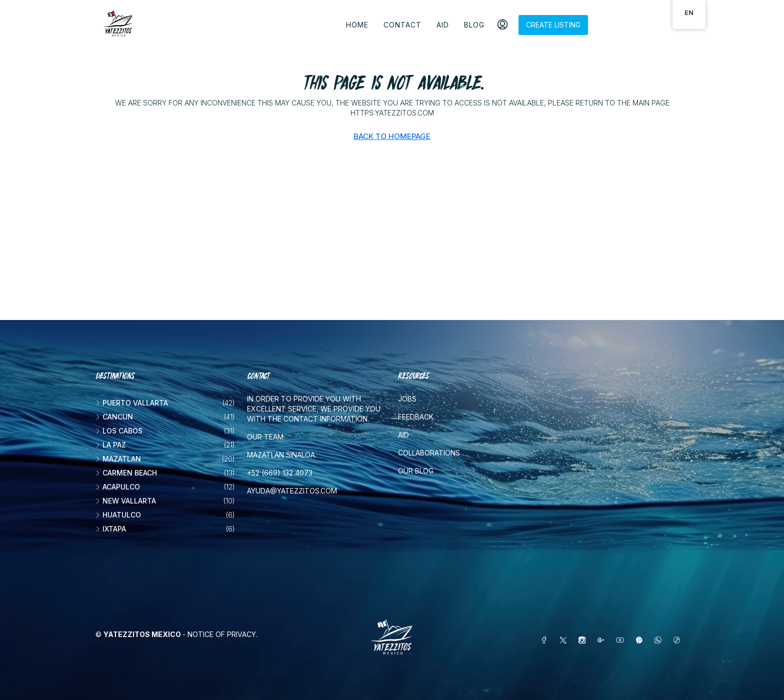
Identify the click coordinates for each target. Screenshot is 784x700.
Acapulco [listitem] (118, 487)
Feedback (416, 417)
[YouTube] (622, 640)
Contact (402, 25)
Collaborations (429, 453)
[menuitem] (502, 25)
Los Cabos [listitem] (119, 431)
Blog (474, 25)
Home (357, 25)
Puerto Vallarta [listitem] (132, 403)
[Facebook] (546, 640)
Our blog (416, 471)
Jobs (407, 399)
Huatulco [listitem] (118, 515)
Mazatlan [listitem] (118, 459)
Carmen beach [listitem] (126, 473)
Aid (443, 25)
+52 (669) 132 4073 (280, 473)
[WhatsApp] (660, 640)
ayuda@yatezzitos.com (292, 491)
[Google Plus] (603, 640)
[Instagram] (584, 640)
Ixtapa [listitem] (111, 529)
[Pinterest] (641, 640)
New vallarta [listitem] (126, 501)
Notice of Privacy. (222, 634)
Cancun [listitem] (114, 417)
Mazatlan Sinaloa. (282, 455)
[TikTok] (679, 640)
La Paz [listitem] (111, 445)
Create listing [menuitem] (553, 25)
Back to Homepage (392, 136)
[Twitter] (565, 640)
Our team (265, 437)
